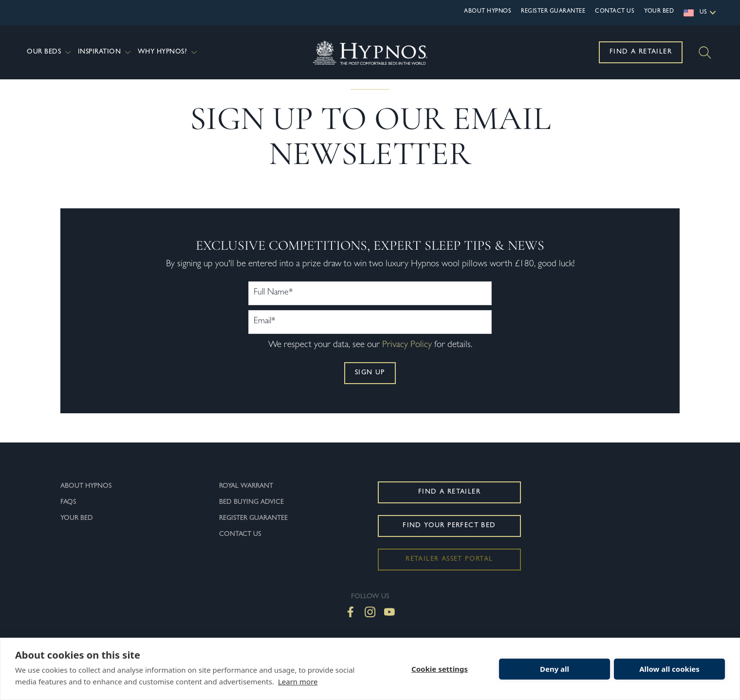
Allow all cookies (669, 669)
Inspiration (105, 52)
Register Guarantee (553, 12)
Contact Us (615, 12)
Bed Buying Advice (251, 522)
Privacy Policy (407, 365)
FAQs (68, 522)
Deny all (555, 669)
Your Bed (659, 12)
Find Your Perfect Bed (449, 545)
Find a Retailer (641, 52)
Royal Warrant (246, 506)
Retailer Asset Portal (449, 579)
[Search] (705, 53)
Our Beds (50, 52)
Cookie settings (440, 669)
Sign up (370, 392)
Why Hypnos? (168, 52)
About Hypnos (488, 12)
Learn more (298, 682)
